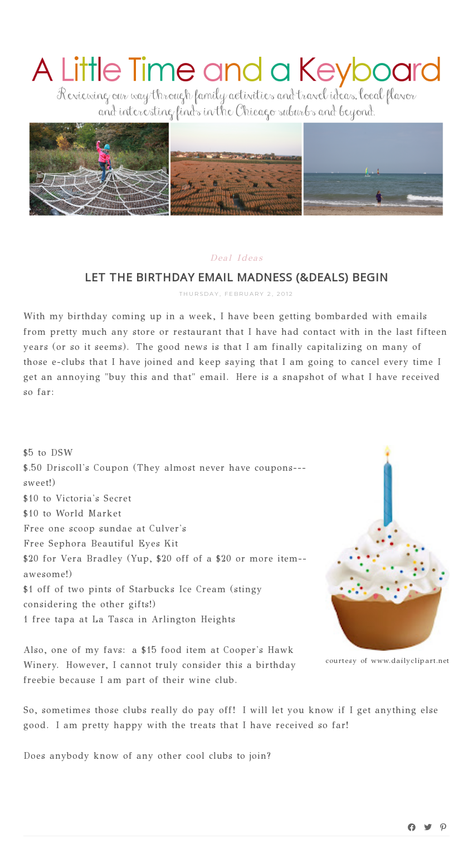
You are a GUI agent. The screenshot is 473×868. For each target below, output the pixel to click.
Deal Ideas (237, 258)
